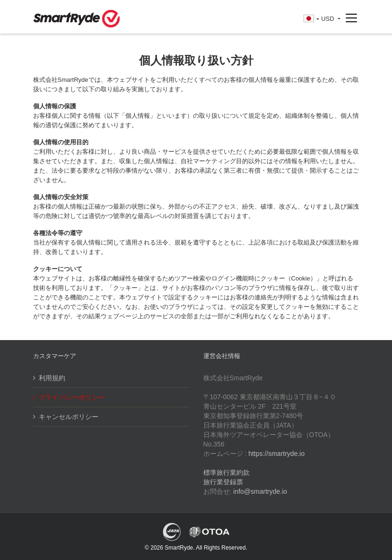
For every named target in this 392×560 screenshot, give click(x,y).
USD (328, 19)
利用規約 (52, 378)
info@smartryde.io (260, 491)
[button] (311, 19)
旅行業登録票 (223, 482)
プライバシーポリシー (72, 397)
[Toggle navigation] (351, 19)
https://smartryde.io (276, 454)
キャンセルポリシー (69, 417)
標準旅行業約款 (226, 472)
